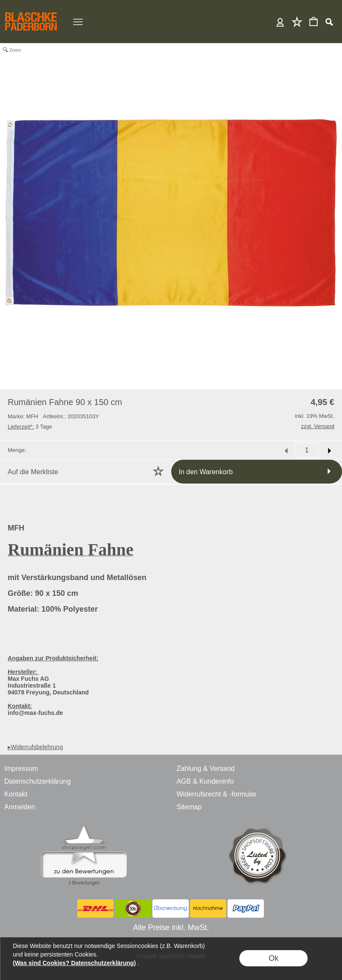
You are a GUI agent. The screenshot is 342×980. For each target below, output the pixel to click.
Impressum (21, 769)
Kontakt (16, 794)
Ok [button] (273, 958)
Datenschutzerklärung (38, 781)
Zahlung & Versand (205, 769)
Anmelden (280, 22)
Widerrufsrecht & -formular (216, 794)
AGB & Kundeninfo (205, 781)
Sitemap (189, 807)
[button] (329, 22)
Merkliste (297, 22)
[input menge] (307, 450)
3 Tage (30, 427)
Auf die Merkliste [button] (33, 472)
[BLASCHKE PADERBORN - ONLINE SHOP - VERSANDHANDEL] (31, 11)
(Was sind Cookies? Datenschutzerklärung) (74, 963)
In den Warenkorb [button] (206, 472)
